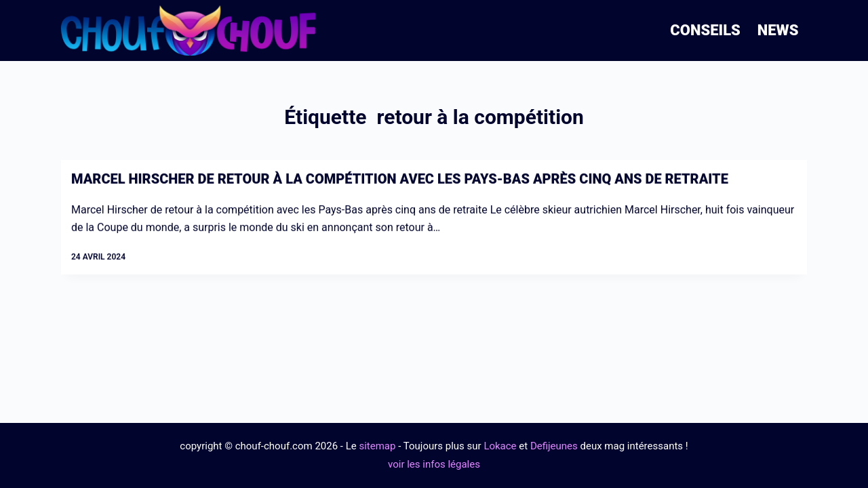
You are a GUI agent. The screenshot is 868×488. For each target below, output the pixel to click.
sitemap (377, 446)
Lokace (500, 446)
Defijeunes (554, 446)
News (778, 30)
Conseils (705, 30)
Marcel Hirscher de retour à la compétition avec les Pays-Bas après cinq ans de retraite (400, 180)
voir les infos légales (434, 464)
